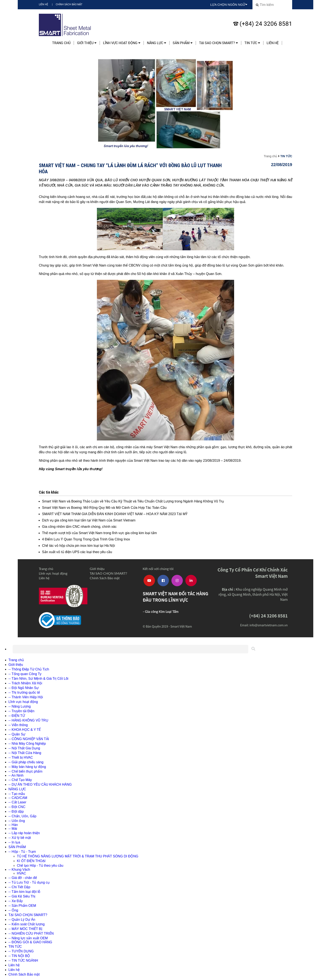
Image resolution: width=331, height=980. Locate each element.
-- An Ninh (16, 775)
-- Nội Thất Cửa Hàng (25, 753)
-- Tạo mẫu (17, 794)
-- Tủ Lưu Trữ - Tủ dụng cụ (29, 882)
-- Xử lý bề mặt (20, 838)
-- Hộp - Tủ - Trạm (22, 852)
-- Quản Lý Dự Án (22, 920)
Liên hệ (43, 4)
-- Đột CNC (17, 807)
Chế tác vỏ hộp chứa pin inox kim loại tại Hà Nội (78, 546)
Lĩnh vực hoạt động (122, 43)
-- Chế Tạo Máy (20, 780)
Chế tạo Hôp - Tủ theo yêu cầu (40, 866)
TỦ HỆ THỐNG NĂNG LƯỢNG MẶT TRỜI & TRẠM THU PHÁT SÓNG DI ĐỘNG (78, 856)
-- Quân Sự (17, 734)
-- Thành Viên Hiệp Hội (26, 697)
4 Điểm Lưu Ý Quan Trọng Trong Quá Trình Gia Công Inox (86, 539)
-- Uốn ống (17, 821)
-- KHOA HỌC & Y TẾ (25, 730)
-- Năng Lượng (20, 706)
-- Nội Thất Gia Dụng (24, 748)
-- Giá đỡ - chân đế (23, 878)
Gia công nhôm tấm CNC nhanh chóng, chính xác (79, 527)
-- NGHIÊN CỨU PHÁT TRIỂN (31, 933)
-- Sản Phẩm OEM (22, 906)
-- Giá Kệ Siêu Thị (22, 896)
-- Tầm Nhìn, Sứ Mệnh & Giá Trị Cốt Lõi (38, 679)
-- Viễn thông (18, 725)
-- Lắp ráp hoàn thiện (24, 833)
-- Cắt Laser (17, 802)
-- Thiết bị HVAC (21, 757)
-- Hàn (13, 825)
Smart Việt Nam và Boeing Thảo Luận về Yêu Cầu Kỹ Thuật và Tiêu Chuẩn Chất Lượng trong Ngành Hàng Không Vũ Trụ (133, 501)
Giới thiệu (87, 43)
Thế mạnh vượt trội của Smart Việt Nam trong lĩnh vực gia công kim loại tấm (99, 533)
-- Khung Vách (19, 870)
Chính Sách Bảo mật (69, 4)
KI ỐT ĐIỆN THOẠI (31, 861)
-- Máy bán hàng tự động (27, 767)
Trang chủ (61, 43)
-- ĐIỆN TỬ (17, 716)
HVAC (21, 873)
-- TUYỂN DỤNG (21, 951)
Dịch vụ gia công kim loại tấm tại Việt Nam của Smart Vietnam (89, 520)
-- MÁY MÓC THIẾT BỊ (25, 929)
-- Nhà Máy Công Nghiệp (27, 744)
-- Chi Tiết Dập (19, 887)
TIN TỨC (252, 43)
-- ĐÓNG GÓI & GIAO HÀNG (30, 942)
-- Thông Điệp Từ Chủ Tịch (29, 669)
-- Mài (13, 829)
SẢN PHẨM (183, 43)
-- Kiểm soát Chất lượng (26, 924)
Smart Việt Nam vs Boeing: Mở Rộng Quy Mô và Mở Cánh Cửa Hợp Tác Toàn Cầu (104, 508)
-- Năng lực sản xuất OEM (28, 938)
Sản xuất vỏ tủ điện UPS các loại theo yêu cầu (77, 552)
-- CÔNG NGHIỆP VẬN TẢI (29, 739)
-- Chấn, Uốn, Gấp (22, 816)
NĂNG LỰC (157, 43)
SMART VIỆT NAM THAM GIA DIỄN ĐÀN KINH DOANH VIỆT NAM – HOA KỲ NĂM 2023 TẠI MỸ (115, 514)
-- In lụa (14, 842)
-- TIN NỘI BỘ (19, 956)
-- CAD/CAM (18, 798)
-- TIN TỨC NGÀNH (23, 960)
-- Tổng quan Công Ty (25, 674)
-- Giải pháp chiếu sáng (26, 762)
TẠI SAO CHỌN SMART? (218, 43)
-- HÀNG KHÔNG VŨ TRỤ (28, 720)
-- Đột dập (16, 811)
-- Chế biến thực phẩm (25, 771)
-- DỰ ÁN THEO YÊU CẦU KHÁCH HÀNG (40, 784)
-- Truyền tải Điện (21, 711)
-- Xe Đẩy (16, 901)
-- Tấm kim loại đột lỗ (24, 892)
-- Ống (13, 910)
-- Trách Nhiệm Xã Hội (25, 683)
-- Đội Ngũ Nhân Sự (24, 688)
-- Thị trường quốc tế (24, 692)
